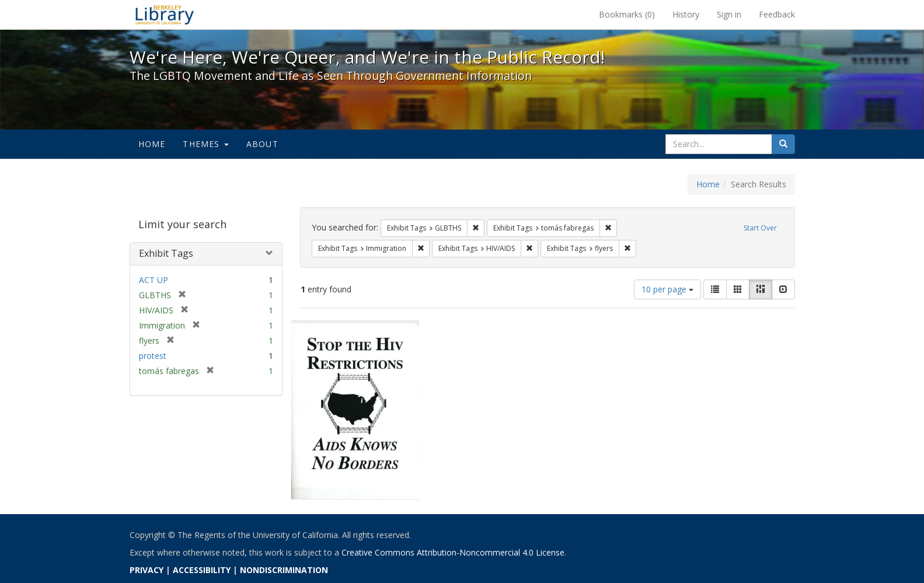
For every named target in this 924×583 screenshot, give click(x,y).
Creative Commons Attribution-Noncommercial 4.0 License (453, 552)
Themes (205, 144)
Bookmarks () (627, 14)
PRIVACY (147, 570)
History (686, 14)
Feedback (777, 14)
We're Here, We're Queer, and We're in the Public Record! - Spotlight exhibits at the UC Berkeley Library (165, 15)
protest (153, 356)
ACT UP (154, 280)
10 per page (667, 289)
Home (152, 144)
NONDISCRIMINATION (284, 570)
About (262, 144)
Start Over (760, 228)
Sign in (729, 14)
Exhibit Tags (166, 253)
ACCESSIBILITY (202, 570)
